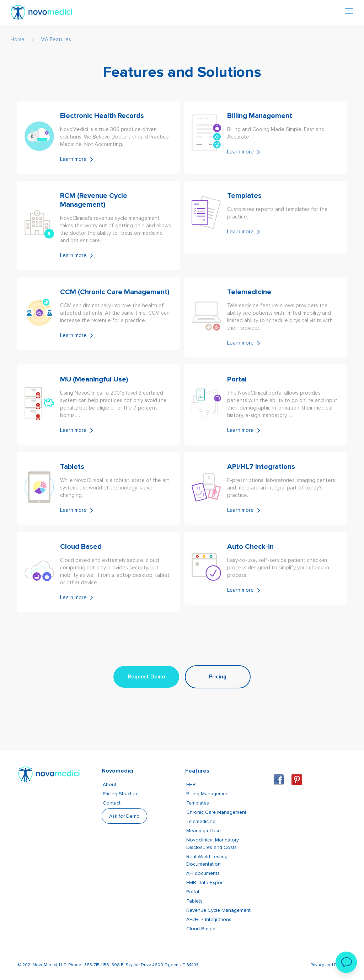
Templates (198, 803)
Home (18, 39)
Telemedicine (201, 821)
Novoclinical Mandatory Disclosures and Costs (213, 844)
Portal (193, 892)
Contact (112, 803)
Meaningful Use (204, 831)
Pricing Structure (121, 794)
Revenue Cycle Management (218, 910)
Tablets (194, 901)
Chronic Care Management (216, 812)
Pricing (218, 677)
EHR (191, 784)
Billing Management (208, 794)
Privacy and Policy (328, 965)
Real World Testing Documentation (207, 860)
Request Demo (146, 677)
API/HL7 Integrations (209, 919)
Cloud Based (201, 929)
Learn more (73, 159)
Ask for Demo (124, 816)
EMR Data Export (205, 882)
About (109, 784)
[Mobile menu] (349, 11)
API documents (203, 873)
